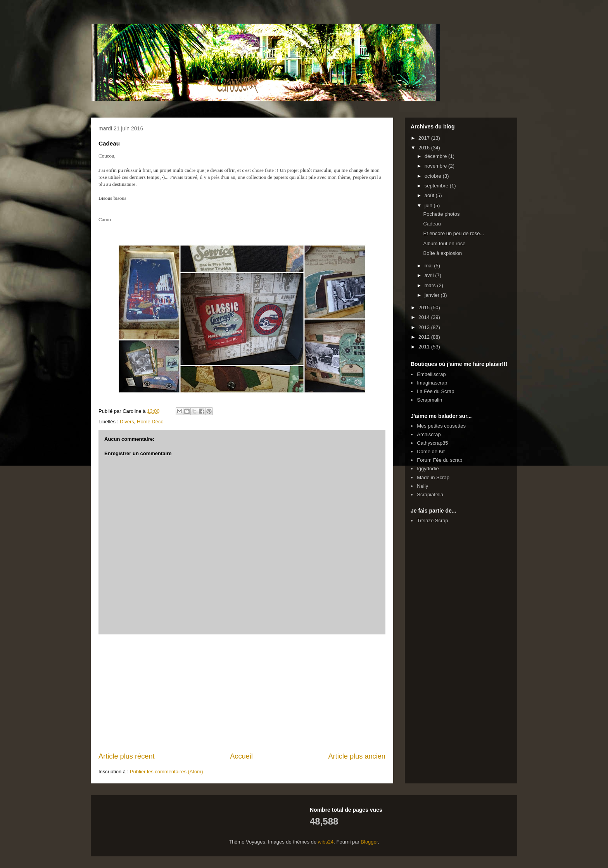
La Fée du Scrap (435, 391)
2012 (425, 337)
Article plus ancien (357, 756)
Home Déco (150, 422)
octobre (434, 176)
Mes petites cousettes (441, 426)
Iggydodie (428, 469)
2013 (425, 327)
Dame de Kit (431, 451)
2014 (425, 317)
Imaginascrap (432, 383)
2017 (425, 138)
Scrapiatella (430, 495)
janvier (433, 295)
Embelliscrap (431, 374)
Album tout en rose (444, 243)
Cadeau (432, 224)
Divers (127, 422)
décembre (436, 156)
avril (430, 275)
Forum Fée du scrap (440, 460)
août (430, 195)
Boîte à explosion (442, 253)
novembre (436, 166)
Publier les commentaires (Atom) (167, 772)
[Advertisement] (242, 693)
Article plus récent (127, 756)
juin (429, 205)
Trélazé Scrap (432, 521)
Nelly (422, 486)
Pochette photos (441, 214)
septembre (437, 186)
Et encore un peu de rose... (453, 233)
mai (429, 266)
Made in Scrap (433, 477)
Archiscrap (429, 434)
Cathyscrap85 (432, 443)
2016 (425, 148)
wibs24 (326, 842)
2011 (425, 347)
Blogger (369, 842)
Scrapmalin (429, 400)
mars (431, 285)
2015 (425, 308)
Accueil (241, 756)
